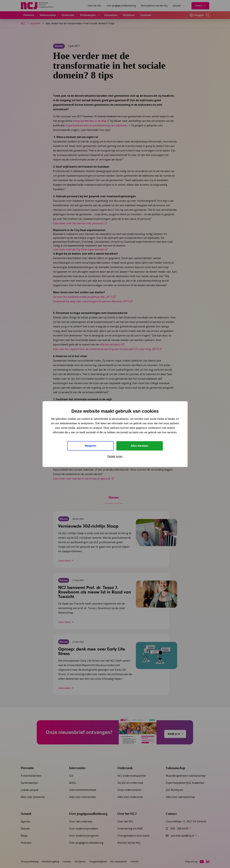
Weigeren (91, 446)
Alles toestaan (139, 446)
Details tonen (115, 456)
